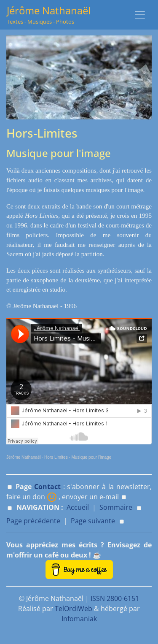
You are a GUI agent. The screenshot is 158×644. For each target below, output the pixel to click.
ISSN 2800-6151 (115, 598)
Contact (47, 487)
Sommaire (116, 507)
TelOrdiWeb (74, 609)
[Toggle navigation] (140, 15)
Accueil (78, 507)
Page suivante (93, 521)
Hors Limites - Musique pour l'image (78, 457)
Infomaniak (79, 619)
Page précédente (33, 521)
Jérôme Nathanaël (24, 457)
